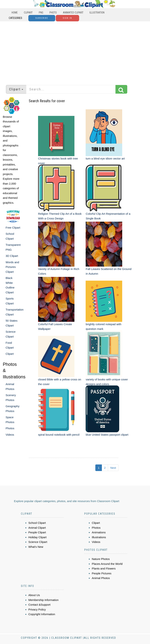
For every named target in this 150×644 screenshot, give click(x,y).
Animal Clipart (37, 528)
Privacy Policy (37, 609)
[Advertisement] (75, 51)
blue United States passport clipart (107, 435)
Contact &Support (39, 605)
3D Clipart (12, 256)
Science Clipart (38, 542)
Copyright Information (42, 614)
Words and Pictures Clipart (12, 267)
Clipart (28, 13)
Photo (53, 13)
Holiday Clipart (37, 537)
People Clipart (37, 532)
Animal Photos (101, 578)
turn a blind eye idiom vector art (105, 158)
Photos (10, 428)
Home (15, 13)
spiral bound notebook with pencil (59, 435)
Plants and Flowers (104, 568)
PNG (41, 13)
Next (113, 468)
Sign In (67, 18)
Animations (99, 532)
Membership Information (43, 600)
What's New (36, 547)
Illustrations (99, 537)
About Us (34, 595)
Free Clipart (13, 228)
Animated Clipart (73, 13)
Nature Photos (101, 559)
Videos (10, 435)
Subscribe (42, 18)
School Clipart (37, 523)
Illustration (97, 13)
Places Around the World (107, 564)
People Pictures (102, 573)
